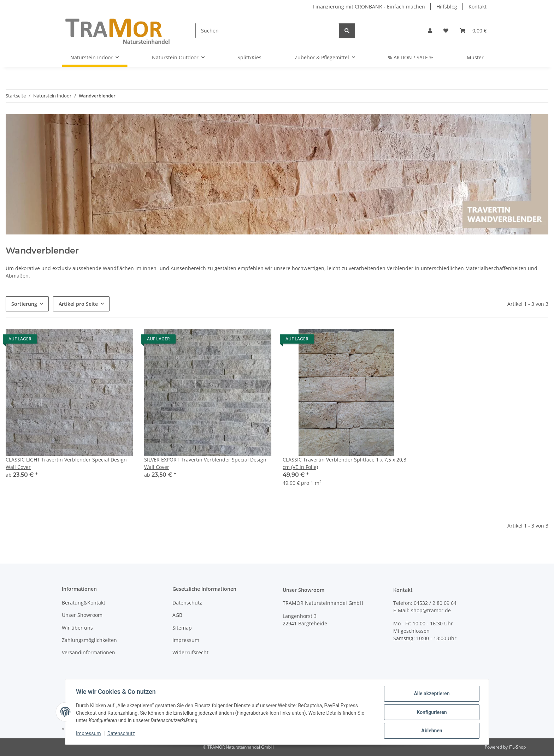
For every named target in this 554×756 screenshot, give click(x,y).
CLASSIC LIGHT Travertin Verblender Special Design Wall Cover (66, 463)
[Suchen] (267, 31)
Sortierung (24, 304)
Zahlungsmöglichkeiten (89, 640)
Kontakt (478, 7)
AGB (177, 615)
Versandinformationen (89, 652)
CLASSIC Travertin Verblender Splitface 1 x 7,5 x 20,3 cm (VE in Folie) (344, 463)
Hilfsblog (447, 7)
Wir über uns (77, 628)
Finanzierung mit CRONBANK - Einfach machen (369, 7)
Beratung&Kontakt (84, 603)
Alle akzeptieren (431, 694)
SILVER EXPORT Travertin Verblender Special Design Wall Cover (205, 463)
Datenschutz (122, 734)
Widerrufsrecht (190, 652)
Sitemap (182, 628)
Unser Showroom (82, 615)
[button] (430, 31)
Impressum (89, 734)
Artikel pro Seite (78, 304)
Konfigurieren (431, 713)
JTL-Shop (517, 747)
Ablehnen (431, 731)
